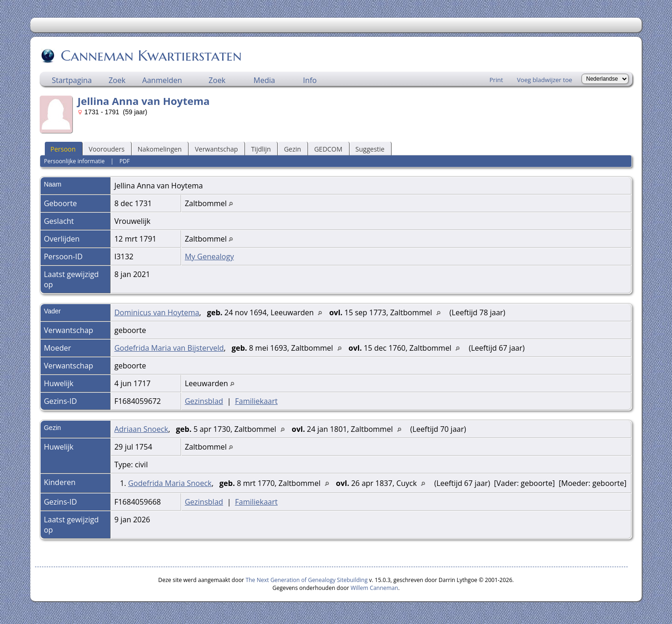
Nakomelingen (160, 149)
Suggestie (370, 149)
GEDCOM (328, 149)
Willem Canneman (374, 588)
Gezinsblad (204, 401)
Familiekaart (256, 401)
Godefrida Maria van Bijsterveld (169, 348)
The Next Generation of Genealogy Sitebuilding (307, 580)
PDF (125, 161)
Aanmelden (162, 80)
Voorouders (107, 149)
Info (310, 80)
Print (496, 80)
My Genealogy (209, 257)
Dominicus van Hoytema (157, 312)
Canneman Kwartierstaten (150, 55)
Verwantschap (216, 149)
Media (264, 80)
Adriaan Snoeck (141, 429)
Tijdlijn (261, 149)
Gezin (292, 149)
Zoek (117, 80)
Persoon (63, 149)
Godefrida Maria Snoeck (170, 483)
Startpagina (72, 80)
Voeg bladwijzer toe (545, 80)
